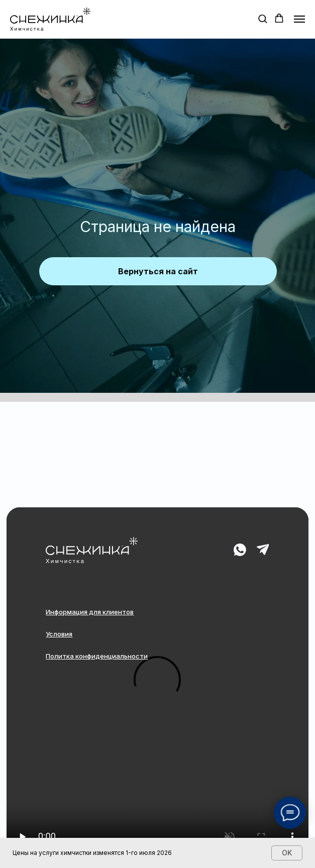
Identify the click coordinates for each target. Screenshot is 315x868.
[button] (262, 18)
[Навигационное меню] (299, 19)
